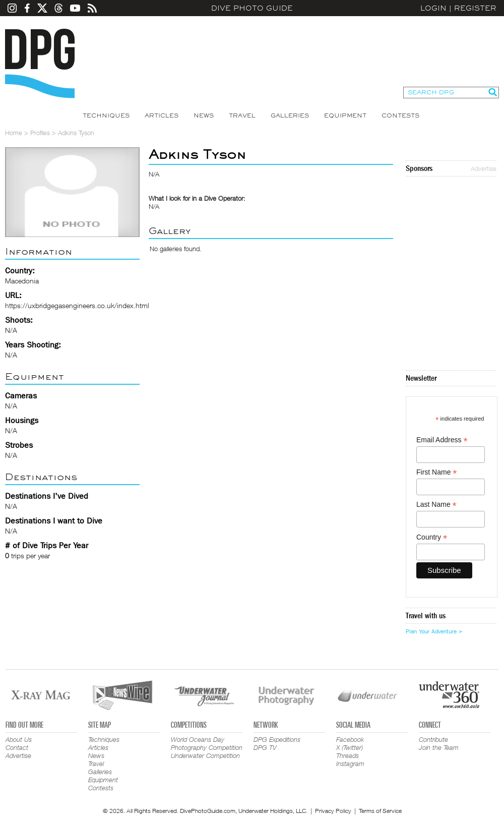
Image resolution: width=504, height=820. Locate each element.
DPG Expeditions (277, 739)
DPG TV (265, 747)
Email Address (442, 440)
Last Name (436, 505)
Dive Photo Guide (252, 8)
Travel (242, 115)
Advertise (484, 168)
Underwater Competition (205, 755)
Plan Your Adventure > (434, 631)
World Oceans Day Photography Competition (207, 743)
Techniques (106, 115)
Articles (162, 115)
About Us (19, 739)
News (204, 115)
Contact (17, 747)
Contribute (433, 739)
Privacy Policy (333, 811)
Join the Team (439, 747)
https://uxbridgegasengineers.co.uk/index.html (77, 305)
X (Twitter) (350, 747)
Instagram (350, 764)
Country (432, 537)
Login (433, 8)
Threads (348, 755)
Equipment (345, 115)
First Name (437, 472)
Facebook (350, 739)
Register (475, 8)
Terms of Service (380, 811)
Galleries (290, 115)
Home (14, 133)
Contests (400, 115)
